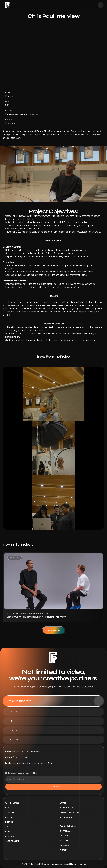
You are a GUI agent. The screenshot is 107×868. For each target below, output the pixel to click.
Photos (9, 822)
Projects (10, 817)
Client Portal (12, 841)
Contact (10, 836)
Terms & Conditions (70, 812)
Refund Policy (67, 817)
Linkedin (64, 836)
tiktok (63, 850)
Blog (8, 831)
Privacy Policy (67, 808)
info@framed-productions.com (26, 752)
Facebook (64, 845)
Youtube (64, 840)
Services (10, 812)
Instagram (65, 831)
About (8, 827)
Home (8, 808)
